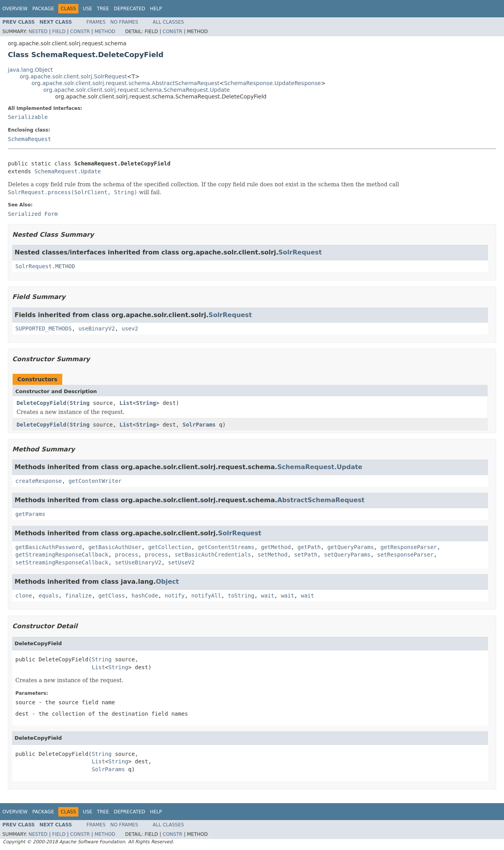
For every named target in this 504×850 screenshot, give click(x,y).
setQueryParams (347, 555)
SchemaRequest (30, 139)
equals (49, 596)
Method (105, 32)
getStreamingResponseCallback (62, 555)
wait (268, 596)
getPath (309, 547)
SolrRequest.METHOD (45, 266)
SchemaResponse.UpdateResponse (272, 83)
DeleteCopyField (41, 403)
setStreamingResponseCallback (62, 562)
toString (241, 596)
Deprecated (130, 9)
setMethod (272, 555)
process (127, 555)
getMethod (276, 547)
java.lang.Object (30, 70)
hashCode (145, 596)
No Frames (124, 22)
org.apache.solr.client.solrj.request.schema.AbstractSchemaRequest (125, 83)
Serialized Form (33, 214)
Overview (15, 9)
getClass (112, 596)
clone (24, 596)
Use (87, 9)
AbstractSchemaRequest (321, 500)
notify (175, 596)
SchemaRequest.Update (68, 171)
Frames (96, 22)
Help (156, 9)
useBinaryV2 (97, 328)
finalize (78, 596)
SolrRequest (300, 252)
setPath (306, 555)
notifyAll (206, 596)
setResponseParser (405, 555)
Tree (103, 9)
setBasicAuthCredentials (213, 555)
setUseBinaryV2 (138, 562)
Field (59, 32)
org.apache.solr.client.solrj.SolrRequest (73, 76)
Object (168, 582)
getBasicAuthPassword (49, 547)
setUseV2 (181, 562)
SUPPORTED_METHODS (44, 328)
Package (43, 9)
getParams (30, 514)
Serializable (28, 117)
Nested (38, 32)
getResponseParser (409, 547)
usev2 (130, 328)
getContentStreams (226, 547)
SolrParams (199, 425)
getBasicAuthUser (115, 547)
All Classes (168, 22)
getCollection (170, 547)
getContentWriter (95, 481)
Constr (80, 32)
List (126, 403)
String (80, 403)
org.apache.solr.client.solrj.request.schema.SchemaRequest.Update (137, 90)
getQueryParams (350, 547)
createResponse (39, 481)
